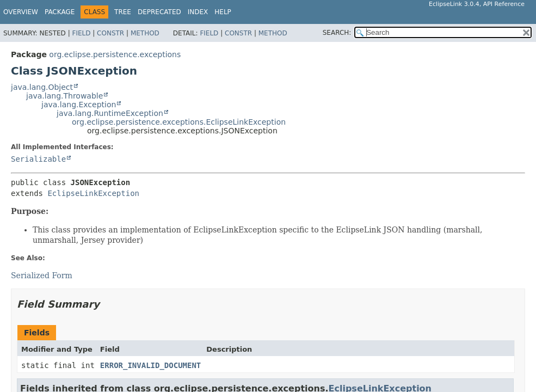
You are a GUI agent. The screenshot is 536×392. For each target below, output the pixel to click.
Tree (123, 12)
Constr (110, 33)
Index (198, 12)
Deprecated (159, 12)
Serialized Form (42, 275)
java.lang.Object (42, 87)
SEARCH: (337, 33)
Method (145, 33)
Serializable (38, 159)
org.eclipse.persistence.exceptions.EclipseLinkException (179, 122)
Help (223, 12)
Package (60, 12)
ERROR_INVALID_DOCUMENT (150, 365)
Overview (21, 12)
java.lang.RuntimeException (110, 113)
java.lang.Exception (79, 105)
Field (81, 33)
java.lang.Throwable (64, 96)
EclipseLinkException (93, 193)
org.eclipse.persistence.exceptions (115, 54)
